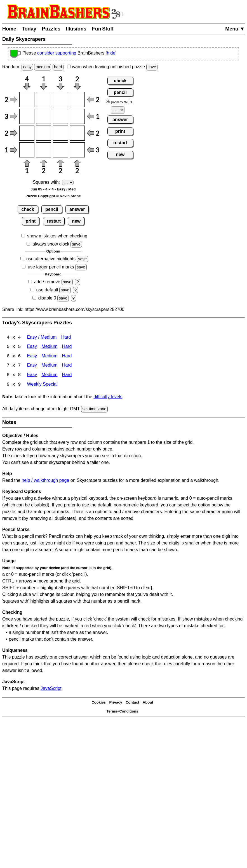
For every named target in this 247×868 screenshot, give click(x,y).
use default (47, 290)
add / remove (47, 282)
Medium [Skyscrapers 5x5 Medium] (49, 347)
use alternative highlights (51, 259)
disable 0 (47, 298)
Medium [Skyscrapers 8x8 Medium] (49, 376)
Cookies (99, 703)
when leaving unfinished (112, 67)
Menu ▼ (235, 29)
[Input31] (27, 133)
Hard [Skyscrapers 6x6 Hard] (67, 357)
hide (111, 53)
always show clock (51, 244)
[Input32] (44, 133)
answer (77, 209)
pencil (52, 209)
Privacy (116, 703)
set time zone (95, 410)
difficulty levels (108, 398)
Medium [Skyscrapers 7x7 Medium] (49, 366)
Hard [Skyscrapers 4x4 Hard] (66, 338)
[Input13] (60, 100)
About (148, 703)
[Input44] (77, 150)
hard (58, 67)
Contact (132, 703)
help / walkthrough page (45, 481)
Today (29, 29)
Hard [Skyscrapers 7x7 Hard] (67, 366)
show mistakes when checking (57, 236)
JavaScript (51, 689)
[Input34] (77, 133)
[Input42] (44, 150)
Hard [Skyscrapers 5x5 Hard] (67, 347)
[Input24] (77, 116)
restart (54, 221)
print (31, 221)
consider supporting (57, 53)
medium (43, 67)
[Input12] (44, 100)
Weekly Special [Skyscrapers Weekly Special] (42, 385)
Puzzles (51, 29)
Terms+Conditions (123, 712)
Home (9, 29)
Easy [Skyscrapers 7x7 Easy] (32, 366)
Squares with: (46, 182)
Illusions (76, 29)
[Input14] (77, 100)
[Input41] (27, 150)
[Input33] (60, 133)
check (28, 209)
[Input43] (60, 150)
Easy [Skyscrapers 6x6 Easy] (32, 357)
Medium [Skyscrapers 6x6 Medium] (49, 357)
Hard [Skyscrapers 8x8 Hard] (67, 376)
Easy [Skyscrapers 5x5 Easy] (32, 347)
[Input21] (27, 116)
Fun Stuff (103, 29)
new (76, 221)
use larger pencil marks (51, 267)
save (152, 67)
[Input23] (60, 116)
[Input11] (27, 100)
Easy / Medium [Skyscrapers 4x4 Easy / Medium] (42, 338)
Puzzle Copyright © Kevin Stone (53, 196)
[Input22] (44, 116)
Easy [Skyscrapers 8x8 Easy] (32, 376)
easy (27, 67)
